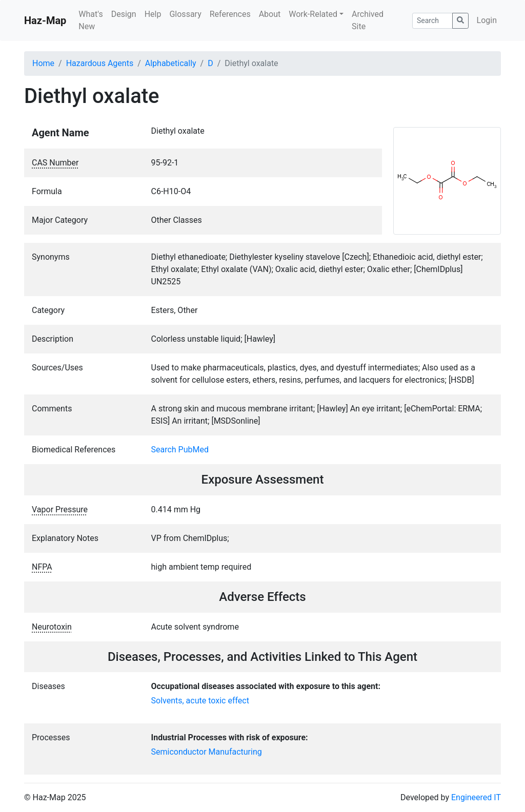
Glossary (185, 14)
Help (153, 14)
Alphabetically (171, 63)
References (230, 14)
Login (487, 20)
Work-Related (313, 14)
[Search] (432, 21)
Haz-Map (45, 20)
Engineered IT (476, 797)
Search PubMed (180, 450)
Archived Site (368, 20)
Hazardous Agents (100, 63)
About (270, 14)
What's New (90, 20)
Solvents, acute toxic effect (200, 701)
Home (43, 63)
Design (124, 14)
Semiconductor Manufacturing (207, 752)
